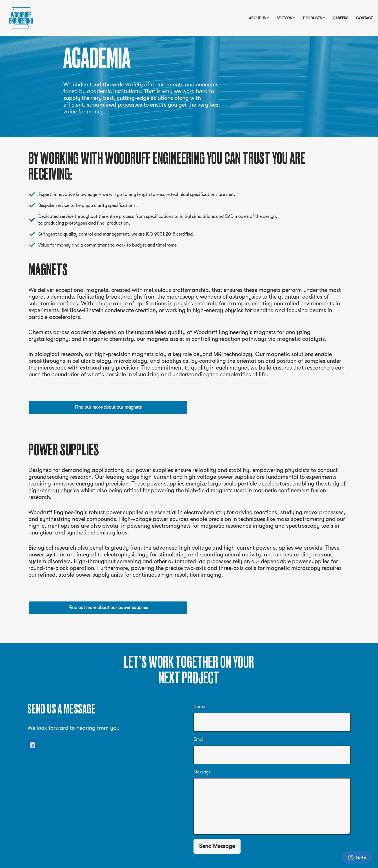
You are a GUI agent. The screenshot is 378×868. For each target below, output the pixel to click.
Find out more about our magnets (108, 407)
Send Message (217, 846)
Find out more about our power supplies (108, 608)
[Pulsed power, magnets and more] (21, 18)
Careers (340, 18)
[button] (268, 18)
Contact (364, 18)
